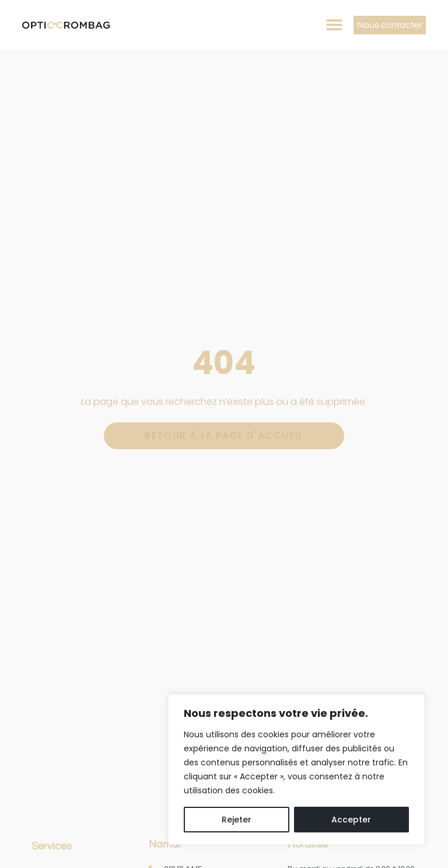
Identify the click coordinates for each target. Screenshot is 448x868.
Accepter (351, 820)
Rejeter (237, 820)
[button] (335, 25)
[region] (296, 769)
